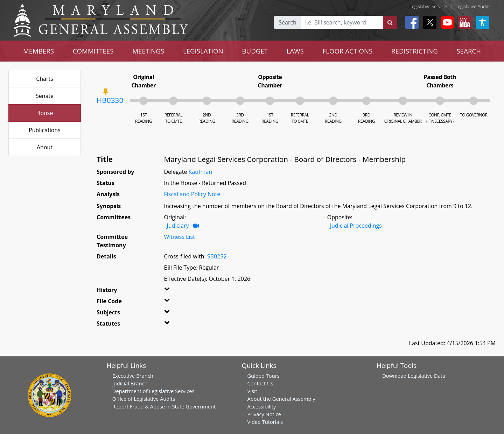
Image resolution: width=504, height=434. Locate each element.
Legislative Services (429, 6)
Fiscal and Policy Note (192, 194)
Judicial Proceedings (356, 226)
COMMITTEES (93, 51)
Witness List (180, 237)
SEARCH (469, 51)
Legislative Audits (473, 6)
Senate (45, 96)
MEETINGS (148, 51)
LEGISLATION (203, 51)
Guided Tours (263, 376)
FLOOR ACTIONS (348, 51)
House (45, 113)
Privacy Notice (264, 414)
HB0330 (110, 100)
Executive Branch (133, 376)
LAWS (295, 51)
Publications (45, 130)
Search (288, 22)
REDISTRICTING (415, 51)
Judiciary (178, 226)
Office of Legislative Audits (144, 399)
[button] (176, 291)
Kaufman (200, 172)
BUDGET (255, 51)
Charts (45, 79)
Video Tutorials (265, 422)
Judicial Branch (130, 383)
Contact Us (260, 383)
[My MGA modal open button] (463, 22)
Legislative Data (426, 376)
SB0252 (217, 256)
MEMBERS (38, 51)
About (45, 147)
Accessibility (261, 406)
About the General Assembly (281, 399)
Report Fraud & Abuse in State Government (164, 406)
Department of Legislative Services (153, 391)
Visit (252, 391)
